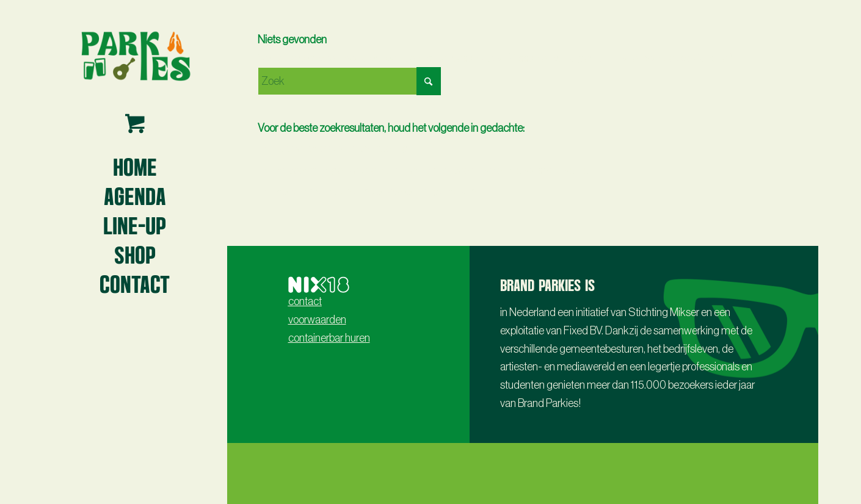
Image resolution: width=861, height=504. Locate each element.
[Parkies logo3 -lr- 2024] (135, 55)
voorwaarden (317, 320)
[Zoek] (349, 81)
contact (305, 301)
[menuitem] (135, 166)
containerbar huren (329, 338)
